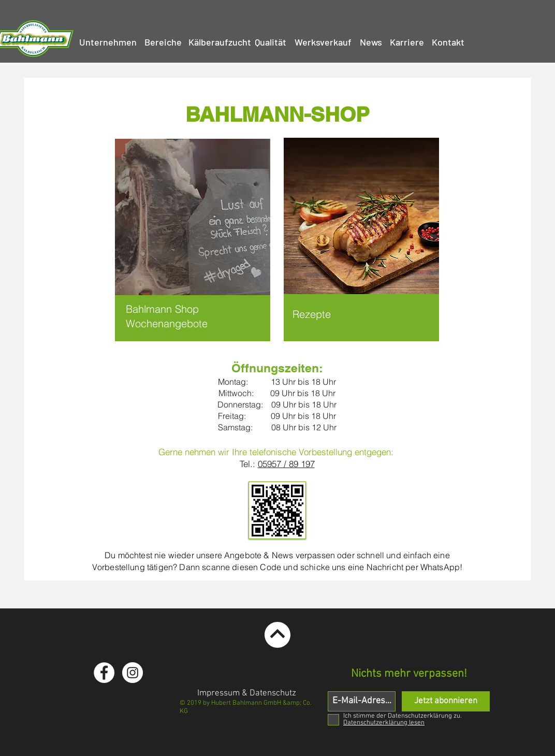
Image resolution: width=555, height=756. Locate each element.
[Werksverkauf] (323, 42)
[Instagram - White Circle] (133, 673)
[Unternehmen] (108, 42)
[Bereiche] (163, 42)
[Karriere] (407, 42)
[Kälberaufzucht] (220, 42)
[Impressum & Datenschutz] (247, 694)
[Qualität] (271, 42)
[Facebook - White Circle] (104, 673)
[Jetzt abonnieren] (446, 701)
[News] (371, 42)
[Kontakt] (448, 42)
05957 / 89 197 (286, 464)
